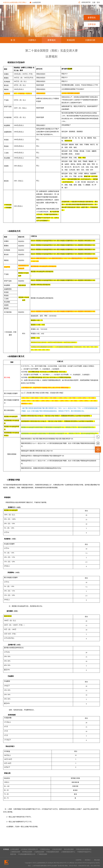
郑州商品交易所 (27, 852)
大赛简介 (32, 40)
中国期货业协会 (45, 849)
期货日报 (13, 854)
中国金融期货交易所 (53, 852)
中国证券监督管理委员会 (84, 849)
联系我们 (88, 860)
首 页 (13, 40)
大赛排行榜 (90, 40)
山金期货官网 (36, 2)
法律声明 (78, 860)
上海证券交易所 (57, 849)
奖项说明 (71, 40)
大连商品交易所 (39, 852)
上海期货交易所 (15, 852)
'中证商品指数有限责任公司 (27, 854)
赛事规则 (51, 40)
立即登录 (92, 24)
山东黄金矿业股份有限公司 (29, 849)
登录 (98, 2)
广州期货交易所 (42, 854)
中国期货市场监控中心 (84, 852)
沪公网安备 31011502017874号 (77, 863)
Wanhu (98, 863)
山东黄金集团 (14, 849)
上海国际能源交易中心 (68, 852)
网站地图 (97, 860)
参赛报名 (92, 18)
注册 (94, 2)
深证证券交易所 (69, 849)
